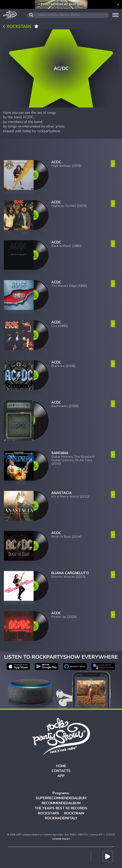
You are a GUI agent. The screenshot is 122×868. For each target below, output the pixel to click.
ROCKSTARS (49, 813)
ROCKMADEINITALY (61, 818)
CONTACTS (61, 771)
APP (61, 776)
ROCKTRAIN (74, 813)
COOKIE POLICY (61, 839)
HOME (61, 766)
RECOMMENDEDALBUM (61, 803)
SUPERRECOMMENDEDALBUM (61, 798)
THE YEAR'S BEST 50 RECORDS (61, 808)
